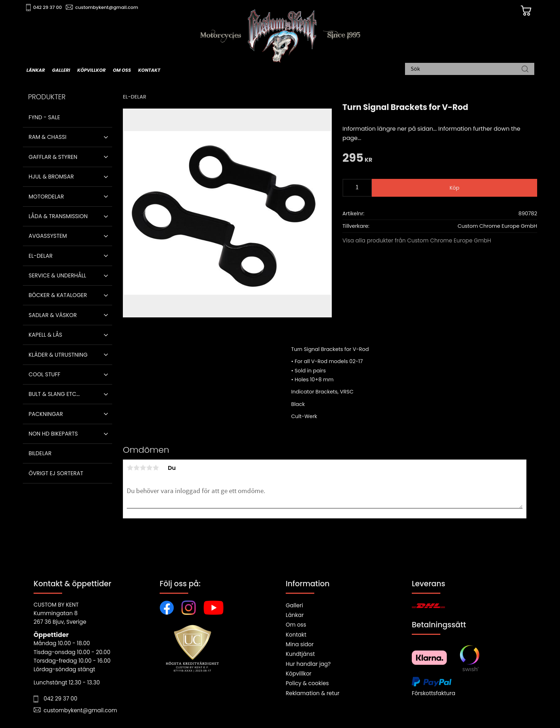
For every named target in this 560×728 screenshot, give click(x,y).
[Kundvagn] (522, 11)
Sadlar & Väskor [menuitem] (53, 315)
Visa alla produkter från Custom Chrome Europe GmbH (417, 240)
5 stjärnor (156, 468)
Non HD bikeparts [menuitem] (53, 434)
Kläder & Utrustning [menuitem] (58, 355)
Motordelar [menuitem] (46, 197)
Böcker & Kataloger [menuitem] (58, 295)
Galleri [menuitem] (61, 70)
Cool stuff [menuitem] (44, 374)
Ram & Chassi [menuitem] (47, 137)
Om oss (296, 625)
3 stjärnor (143, 468)
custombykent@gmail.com (109, 7)
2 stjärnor (136, 468)
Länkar (295, 615)
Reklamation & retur (312, 693)
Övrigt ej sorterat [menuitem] (56, 473)
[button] (106, 137)
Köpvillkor (299, 674)
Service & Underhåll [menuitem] (57, 275)
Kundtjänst (300, 654)
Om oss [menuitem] (122, 70)
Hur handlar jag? (308, 664)
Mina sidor (300, 644)
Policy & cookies (307, 683)
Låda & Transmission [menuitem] (58, 216)
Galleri (294, 605)
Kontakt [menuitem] (149, 70)
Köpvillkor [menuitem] (91, 70)
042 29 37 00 (50, 7)
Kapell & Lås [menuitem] (45, 335)
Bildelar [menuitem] (40, 453)
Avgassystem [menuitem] (48, 236)
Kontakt (296, 635)
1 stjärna (130, 468)
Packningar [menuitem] (46, 414)
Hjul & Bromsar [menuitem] (51, 177)
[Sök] (525, 70)
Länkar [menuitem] (36, 70)
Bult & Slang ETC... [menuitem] (54, 394)
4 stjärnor (149, 468)
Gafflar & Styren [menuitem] (53, 157)
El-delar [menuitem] (41, 256)
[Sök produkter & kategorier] (466, 70)
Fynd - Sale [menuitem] (44, 117)
